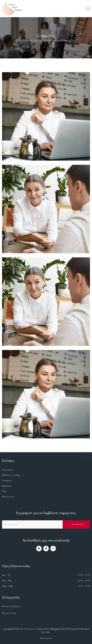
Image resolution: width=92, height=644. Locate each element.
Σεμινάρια (7, 486)
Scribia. (47, 632)
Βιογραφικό (8, 470)
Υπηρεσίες (7, 480)
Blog (4, 491)
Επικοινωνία (8, 497)
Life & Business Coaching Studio (35, 629)
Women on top (9, 613)
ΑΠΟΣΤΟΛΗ (78, 524)
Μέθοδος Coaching (11, 475)
